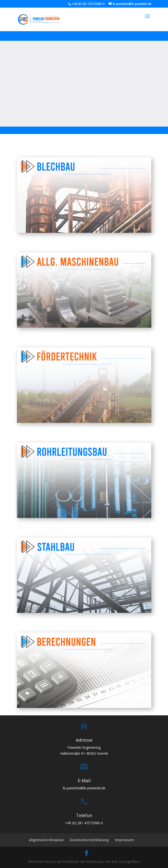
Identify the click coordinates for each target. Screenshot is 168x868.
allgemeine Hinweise (46, 840)
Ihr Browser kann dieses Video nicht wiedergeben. (84, 83)
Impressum (125, 840)
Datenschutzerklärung (89, 840)
